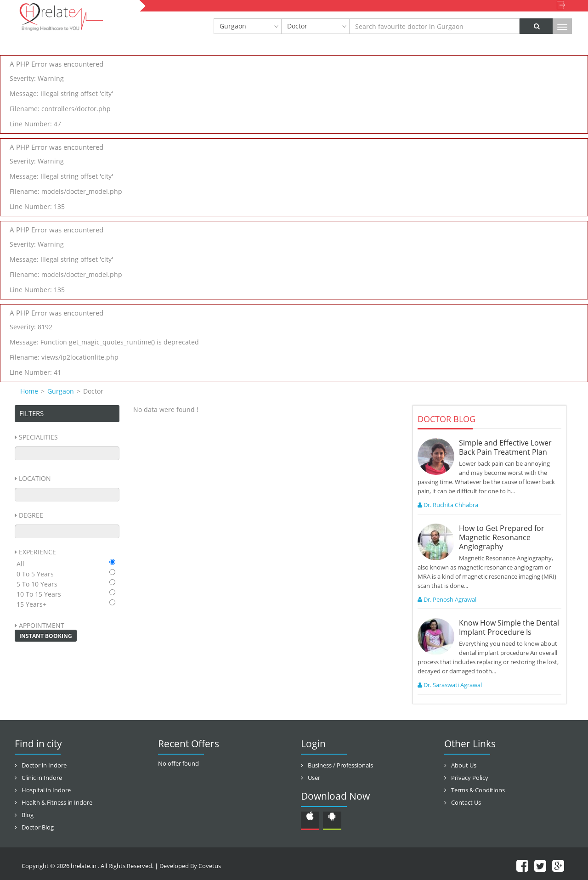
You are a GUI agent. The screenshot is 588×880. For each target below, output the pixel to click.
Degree (31, 515)
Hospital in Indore (46, 790)
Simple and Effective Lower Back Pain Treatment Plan (505, 447)
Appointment (42, 625)
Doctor (297, 26)
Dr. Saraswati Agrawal (450, 685)
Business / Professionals (340, 765)
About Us (464, 765)
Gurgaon (233, 26)
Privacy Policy (470, 778)
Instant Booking (46, 636)
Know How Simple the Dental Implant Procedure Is (509, 627)
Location (35, 478)
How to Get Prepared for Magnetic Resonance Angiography (502, 537)
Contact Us (466, 802)
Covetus (210, 866)
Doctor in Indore (44, 765)
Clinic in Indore (42, 778)
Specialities (38, 437)
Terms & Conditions (478, 790)
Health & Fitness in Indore (57, 802)
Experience (37, 552)
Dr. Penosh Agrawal (447, 599)
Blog (28, 815)
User (314, 778)
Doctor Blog (38, 827)
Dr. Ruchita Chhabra (448, 505)
